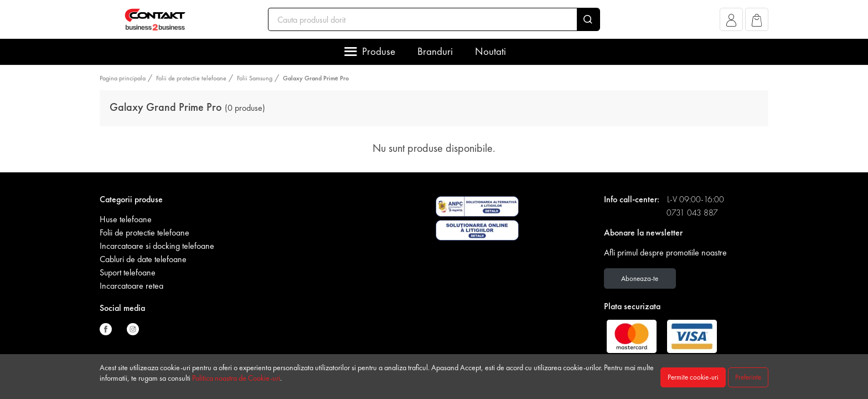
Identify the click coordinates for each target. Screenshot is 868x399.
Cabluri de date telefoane (143, 259)
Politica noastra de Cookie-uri (236, 378)
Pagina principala (123, 78)
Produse (379, 51)
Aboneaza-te (640, 278)
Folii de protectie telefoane (191, 78)
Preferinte (748, 377)
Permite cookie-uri (693, 377)
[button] (732, 22)
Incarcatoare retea (131, 286)
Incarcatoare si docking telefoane (157, 246)
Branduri (435, 51)
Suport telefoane (128, 272)
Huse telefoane (126, 219)
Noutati (490, 51)
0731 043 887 (692, 213)
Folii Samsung (255, 78)
